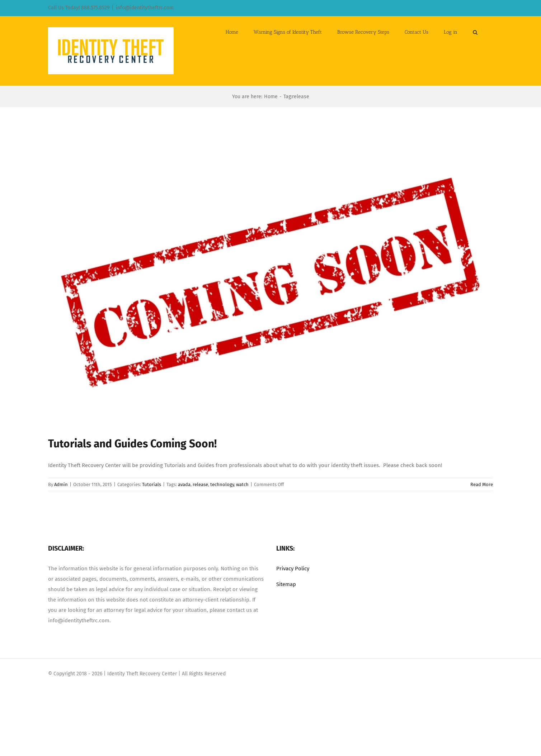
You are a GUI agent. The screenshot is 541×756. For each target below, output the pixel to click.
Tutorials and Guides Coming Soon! (132, 444)
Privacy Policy (293, 569)
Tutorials (152, 484)
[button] (475, 32)
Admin (61, 484)
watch (242, 484)
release (200, 484)
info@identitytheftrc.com (145, 8)
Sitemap (286, 584)
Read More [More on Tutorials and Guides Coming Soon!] (482, 484)
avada (184, 484)
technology (222, 484)
